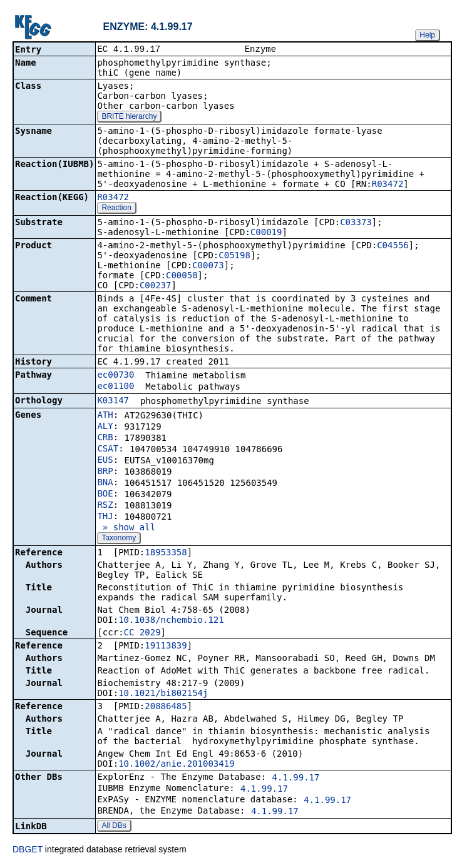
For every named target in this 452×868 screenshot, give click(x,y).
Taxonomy (119, 539)
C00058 (182, 276)
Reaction (116, 209)
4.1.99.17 (296, 779)
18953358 (166, 553)
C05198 (234, 256)
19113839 (166, 647)
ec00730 (116, 376)
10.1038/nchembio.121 (171, 621)
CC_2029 (142, 633)
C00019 (266, 233)
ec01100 (116, 387)
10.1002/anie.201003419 (176, 765)
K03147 (113, 401)
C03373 (356, 223)
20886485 (166, 707)
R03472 (388, 185)
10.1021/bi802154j (163, 694)
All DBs (114, 827)
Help (427, 35)
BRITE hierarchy (129, 118)
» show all (126, 528)
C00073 (208, 266)
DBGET (28, 850)
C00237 (156, 286)
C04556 (393, 246)
